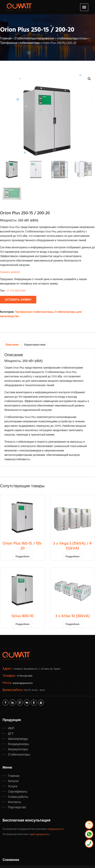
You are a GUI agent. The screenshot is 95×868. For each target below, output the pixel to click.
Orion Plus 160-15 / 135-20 (22, 546)
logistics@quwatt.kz (39, 834)
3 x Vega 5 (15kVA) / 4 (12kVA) (72, 546)
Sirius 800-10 (23, 616)
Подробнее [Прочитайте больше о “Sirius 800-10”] (23, 624)
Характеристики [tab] (35, 345)
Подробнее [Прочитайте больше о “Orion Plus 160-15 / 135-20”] (23, 557)
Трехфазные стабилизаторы (20, 43)
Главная (6, 39)
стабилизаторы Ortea (72, 39)
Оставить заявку (18, 300)
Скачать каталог (10, 272)
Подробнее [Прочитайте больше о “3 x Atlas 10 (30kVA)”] (72, 624)
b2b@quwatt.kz (56, 829)
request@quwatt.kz (23, 683)
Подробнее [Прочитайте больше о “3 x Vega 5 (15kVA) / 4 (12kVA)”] (72, 557)
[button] (89, 79)
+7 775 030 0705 (16, 291)
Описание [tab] (12, 345)
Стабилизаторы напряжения (34, 39)
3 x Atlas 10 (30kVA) (73, 616)
